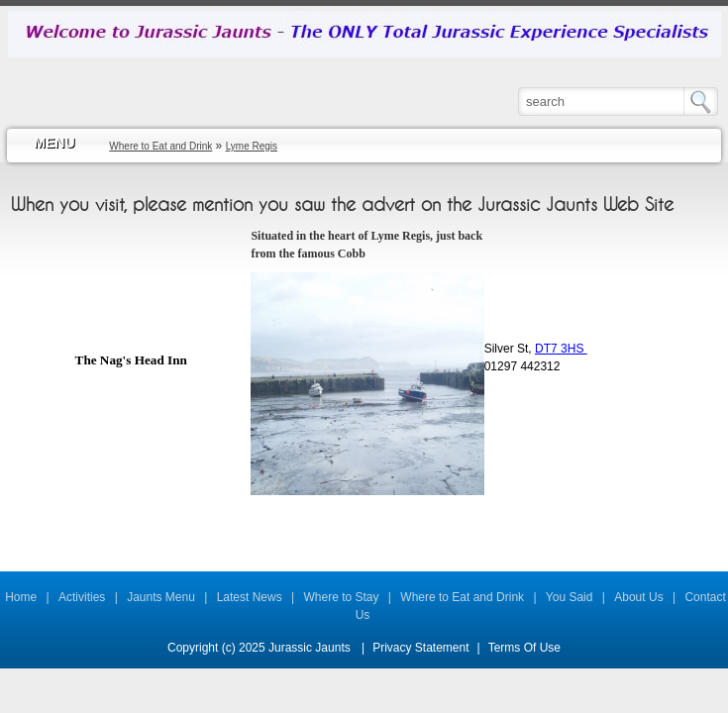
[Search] (602, 101)
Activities (82, 597)
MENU (54, 143)
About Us (638, 597)
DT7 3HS (561, 349)
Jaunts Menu (161, 597)
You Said (570, 597)
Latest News (250, 597)
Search (706, 102)
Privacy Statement (420, 648)
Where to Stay (342, 597)
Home (21, 597)
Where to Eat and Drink (462, 597)
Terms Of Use (524, 648)
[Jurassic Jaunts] (364, 34)
